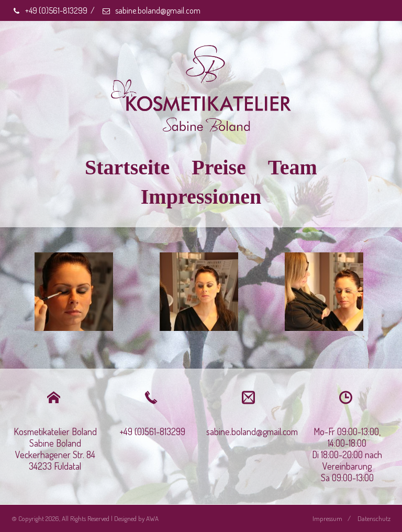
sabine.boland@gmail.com (151, 10)
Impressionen (201, 197)
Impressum (327, 518)
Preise (219, 167)
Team (293, 167)
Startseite (127, 167)
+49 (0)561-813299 (49, 10)
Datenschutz (374, 518)
